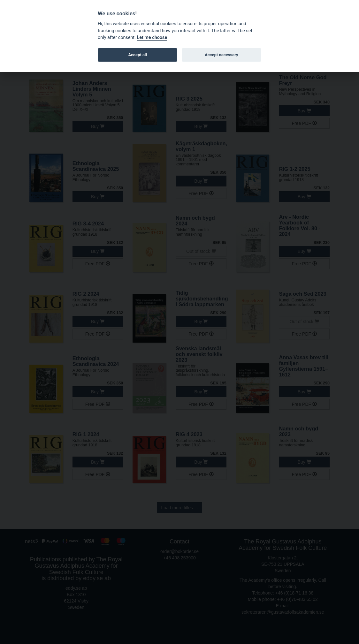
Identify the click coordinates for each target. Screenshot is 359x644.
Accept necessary (222, 55)
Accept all (138, 55)
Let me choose (152, 38)
